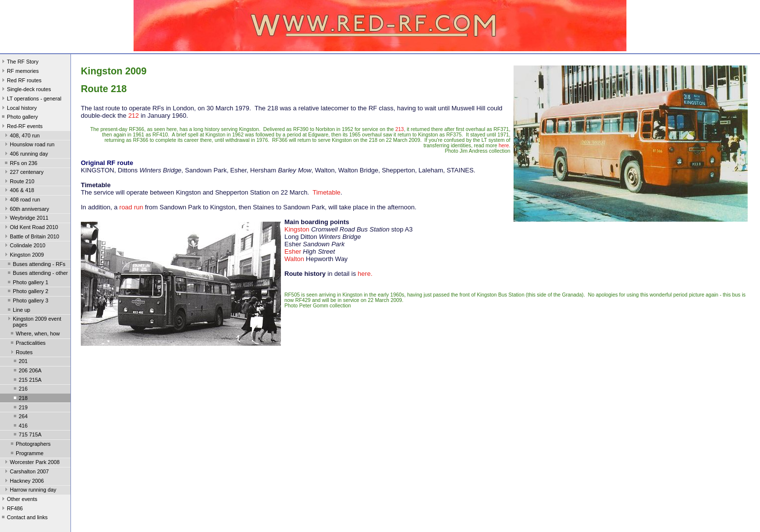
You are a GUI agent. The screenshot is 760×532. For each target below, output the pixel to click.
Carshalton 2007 (26, 472)
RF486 (11, 509)
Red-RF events (21, 127)
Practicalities (27, 344)
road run (131, 207)
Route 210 (19, 182)
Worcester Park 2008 (31, 463)
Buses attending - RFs (36, 265)
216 (20, 390)
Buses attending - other (37, 274)
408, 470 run (21, 136)
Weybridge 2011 (26, 219)
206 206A (27, 371)
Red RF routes (21, 81)
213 (399, 129)
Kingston (297, 229)
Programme (26, 454)
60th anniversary (26, 210)
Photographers (30, 445)
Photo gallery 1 (27, 283)
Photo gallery (19, 118)
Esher (293, 251)
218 (20, 399)
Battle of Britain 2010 (31, 237)
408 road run (21, 200)
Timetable (327, 192)
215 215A (27, 381)
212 (134, 116)
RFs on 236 (20, 164)
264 (20, 417)
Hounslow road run (29, 145)
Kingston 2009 (23, 256)
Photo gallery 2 (27, 292)
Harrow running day (30, 491)
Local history (18, 109)
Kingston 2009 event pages (34, 322)
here (504, 146)
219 (20, 408)
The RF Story (19, 63)
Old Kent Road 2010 (31, 228)
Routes (21, 353)
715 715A (27, 435)
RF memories (19, 72)
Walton (294, 259)
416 (20, 427)
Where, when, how (34, 334)
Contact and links (24, 518)
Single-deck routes (25, 90)
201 (20, 362)
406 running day (25, 155)
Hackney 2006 (23, 482)
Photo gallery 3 (27, 301)
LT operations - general (31, 100)
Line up (18, 311)
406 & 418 (18, 191)
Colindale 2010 (24, 246)
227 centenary (23, 173)
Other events (19, 500)
